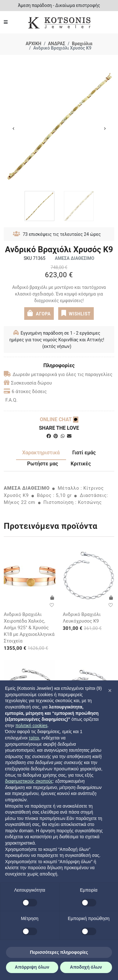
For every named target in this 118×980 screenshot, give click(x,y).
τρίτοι (34, 738)
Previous (13, 128)
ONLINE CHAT (59, 419)
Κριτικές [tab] (81, 464)
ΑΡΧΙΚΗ (33, 44)
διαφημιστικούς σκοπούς (29, 781)
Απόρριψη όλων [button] (32, 967)
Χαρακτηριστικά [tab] (41, 453)
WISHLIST (76, 313)
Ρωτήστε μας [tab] (42, 464)
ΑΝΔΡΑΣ (57, 44)
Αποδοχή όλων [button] (86, 967)
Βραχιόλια (82, 44)
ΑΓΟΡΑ (39, 313)
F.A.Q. (11, 400)
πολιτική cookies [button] (31, 726)
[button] (110, 690)
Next (105, 128)
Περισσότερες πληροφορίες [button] (59, 952)
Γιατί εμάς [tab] (84, 453)
